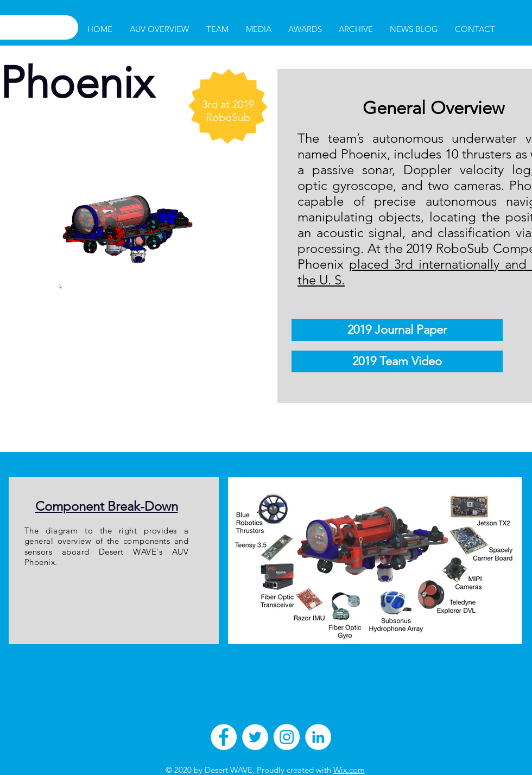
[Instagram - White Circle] (287, 737)
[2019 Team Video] (397, 361)
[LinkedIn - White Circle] (318, 737)
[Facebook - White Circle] (224, 737)
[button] (217, 29)
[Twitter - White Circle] (255, 737)
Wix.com (349, 770)
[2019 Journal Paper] (397, 330)
